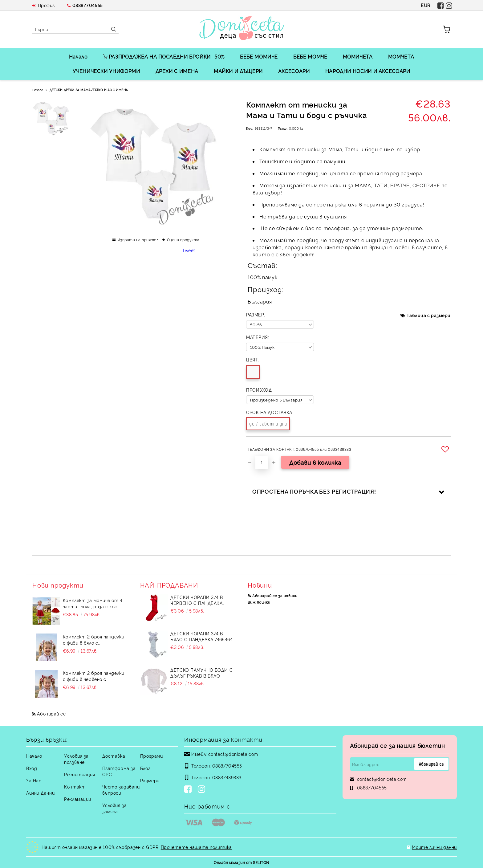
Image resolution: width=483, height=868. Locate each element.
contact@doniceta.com (233, 754)
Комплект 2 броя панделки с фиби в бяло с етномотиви (93, 640)
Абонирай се (51, 713)
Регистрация (79, 774)
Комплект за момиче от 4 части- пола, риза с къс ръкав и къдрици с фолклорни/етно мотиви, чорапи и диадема (93, 603)
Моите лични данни (434, 847)
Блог (145, 768)
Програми (151, 756)
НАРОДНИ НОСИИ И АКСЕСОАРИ (368, 71)
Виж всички (259, 602)
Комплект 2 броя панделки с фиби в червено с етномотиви (93, 676)
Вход (32, 768)
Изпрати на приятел (138, 240)
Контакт (75, 786)
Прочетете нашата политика (196, 847)
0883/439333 (227, 777)
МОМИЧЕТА (358, 56)
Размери (150, 780)
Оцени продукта (183, 240)
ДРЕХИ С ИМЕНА (177, 71)
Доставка (114, 756)
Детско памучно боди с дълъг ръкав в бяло (201, 673)
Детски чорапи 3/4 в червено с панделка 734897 (197, 600)
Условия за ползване (76, 759)
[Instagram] (203, 790)
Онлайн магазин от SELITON (241, 862)
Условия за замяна (115, 808)
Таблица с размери (429, 315)
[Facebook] (189, 790)
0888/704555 (88, 5)
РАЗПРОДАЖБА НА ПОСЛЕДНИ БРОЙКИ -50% (164, 56)
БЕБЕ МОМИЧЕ (259, 56)
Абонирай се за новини (275, 595)
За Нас (34, 780)
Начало (78, 56)
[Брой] (262, 462)
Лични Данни (40, 793)
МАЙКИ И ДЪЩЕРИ (238, 71)
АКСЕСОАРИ (294, 71)
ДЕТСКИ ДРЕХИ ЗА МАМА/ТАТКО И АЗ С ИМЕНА (89, 90)
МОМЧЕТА (401, 56)
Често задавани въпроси (121, 790)
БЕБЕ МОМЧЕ (310, 56)
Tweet (189, 250)
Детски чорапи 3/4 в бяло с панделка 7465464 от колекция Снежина (201, 636)
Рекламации (78, 799)
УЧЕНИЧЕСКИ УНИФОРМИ (106, 71)
